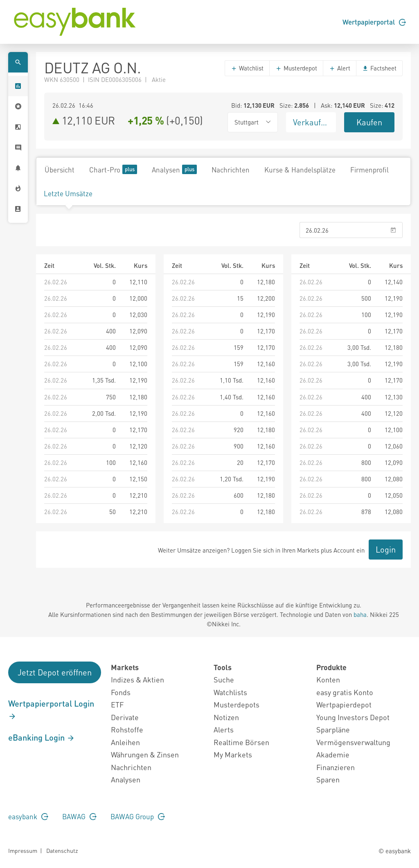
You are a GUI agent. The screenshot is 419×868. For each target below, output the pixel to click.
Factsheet (379, 68)
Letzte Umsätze (68, 193)
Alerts (224, 729)
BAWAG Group (138, 816)
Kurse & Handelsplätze (300, 170)
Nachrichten (231, 170)
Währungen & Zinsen (145, 754)
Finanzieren (336, 767)
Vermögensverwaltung (353, 742)
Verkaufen (311, 122)
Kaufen (369, 122)
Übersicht (60, 170)
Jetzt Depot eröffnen (55, 672)
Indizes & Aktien (137, 679)
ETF (117, 704)
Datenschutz (62, 850)
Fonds (121, 692)
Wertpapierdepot (344, 704)
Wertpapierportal (374, 22)
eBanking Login (42, 737)
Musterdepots (237, 704)
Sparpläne (333, 729)
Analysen (174, 169)
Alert (340, 68)
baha (360, 614)
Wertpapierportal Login (51, 709)
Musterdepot (296, 68)
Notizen (226, 717)
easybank (28, 816)
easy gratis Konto (345, 692)
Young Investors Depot (353, 717)
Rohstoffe (127, 729)
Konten (328, 679)
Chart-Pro (113, 169)
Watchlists (230, 692)
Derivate (125, 717)
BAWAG (79, 816)
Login (386, 549)
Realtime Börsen (241, 742)
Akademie (333, 754)
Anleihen (125, 742)
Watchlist (247, 68)
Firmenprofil (369, 170)
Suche (224, 679)
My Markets (233, 754)
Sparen (328, 779)
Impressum (23, 850)
